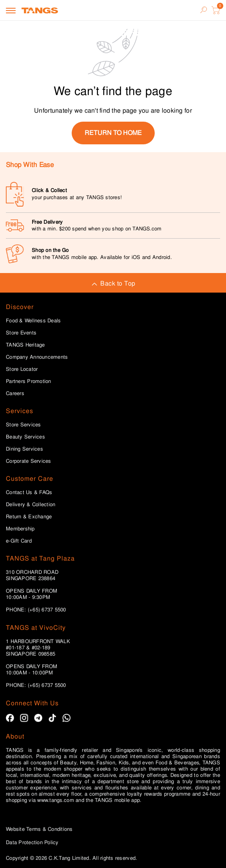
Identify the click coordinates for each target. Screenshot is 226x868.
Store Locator (22, 369)
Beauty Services (25, 437)
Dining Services (24, 449)
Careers (15, 394)
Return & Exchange (29, 517)
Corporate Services (29, 461)
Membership (20, 529)
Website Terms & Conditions (39, 829)
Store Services (24, 425)
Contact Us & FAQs (29, 492)
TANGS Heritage (25, 345)
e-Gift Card (19, 541)
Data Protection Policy (32, 842)
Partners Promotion (29, 381)
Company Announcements (37, 357)
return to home (113, 133)
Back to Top (113, 283)
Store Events (21, 333)
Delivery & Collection (31, 505)
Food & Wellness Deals (33, 321)
